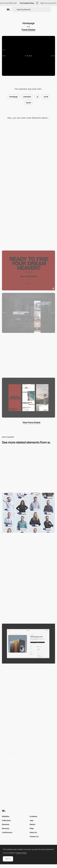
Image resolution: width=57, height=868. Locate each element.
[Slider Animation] (28, 143)
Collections (6, 820)
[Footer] (28, 355)
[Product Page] (28, 644)
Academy (33, 816)
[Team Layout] (28, 513)
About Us (33, 832)
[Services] (28, 556)
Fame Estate (28, 30)
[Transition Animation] (28, 228)
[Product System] (28, 600)
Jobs (32, 820)
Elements (6, 824)
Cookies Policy (21, 853)
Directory (6, 828)
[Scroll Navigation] (28, 687)
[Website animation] (28, 469)
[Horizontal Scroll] (28, 731)
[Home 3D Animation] (28, 774)
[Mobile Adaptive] (28, 398)
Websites (6, 816)
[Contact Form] (28, 270)
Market (32, 824)
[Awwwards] (8, 10)
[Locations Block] (28, 313)
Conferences (7, 832)
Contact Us (34, 836)
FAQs (32, 828)
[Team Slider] (28, 186)
